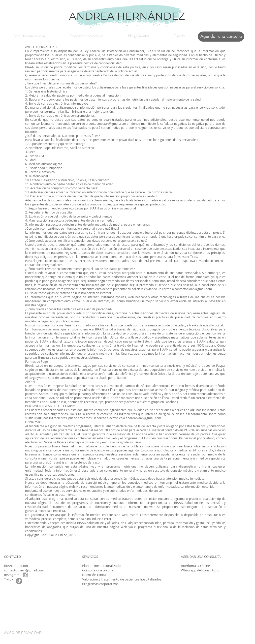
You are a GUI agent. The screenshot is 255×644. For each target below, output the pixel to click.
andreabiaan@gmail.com (143, 418)
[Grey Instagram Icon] (25, 575)
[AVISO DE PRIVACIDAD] (38, 633)
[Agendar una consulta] (221, 37)
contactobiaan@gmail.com (107, 124)
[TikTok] (19, 581)
